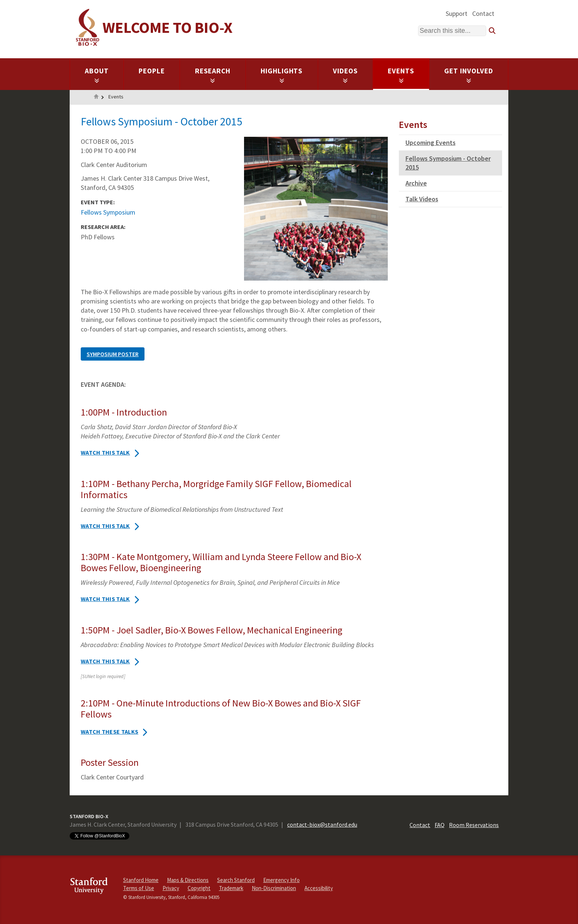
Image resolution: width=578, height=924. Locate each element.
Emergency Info (281, 880)
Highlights (282, 75)
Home (96, 97)
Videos (345, 75)
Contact (483, 13)
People (152, 71)
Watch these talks (109, 732)
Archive (416, 183)
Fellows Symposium (108, 212)
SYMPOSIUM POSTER (113, 354)
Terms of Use (139, 888)
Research (213, 75)
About (97, 75)
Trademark (231, 888)
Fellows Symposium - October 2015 (448, 163)
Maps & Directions (188, 880)
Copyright (199, 888)
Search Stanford (236, 880)
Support (457, 13)
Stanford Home (141, 880)
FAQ (440, 825)
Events (401, 75)
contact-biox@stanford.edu (322, 824)
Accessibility (319, 888)
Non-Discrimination (274, 888)
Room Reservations (474, 825)
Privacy (171, 888)
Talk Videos (422, 199)
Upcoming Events (431, 143)
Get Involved (469, 75)
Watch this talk (105, 452)
